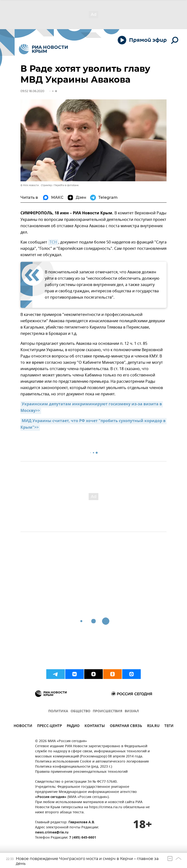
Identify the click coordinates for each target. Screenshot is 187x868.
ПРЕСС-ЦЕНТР (49, 726)
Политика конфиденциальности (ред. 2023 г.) (74, 767)
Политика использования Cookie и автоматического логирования (92, 762)
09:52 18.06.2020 (32, 91)
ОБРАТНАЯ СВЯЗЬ (126, 726)
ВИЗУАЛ (132, 711)
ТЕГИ (169, 726)
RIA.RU (153, 726)
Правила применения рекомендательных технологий (81, 772)
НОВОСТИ (23, 726)
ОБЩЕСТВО (80, 711)
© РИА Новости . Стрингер (36, 185)
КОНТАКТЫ (95, 726)
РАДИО (73, 726)
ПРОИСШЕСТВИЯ (108, 711)
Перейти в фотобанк (66, 185)
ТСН (53, 242)
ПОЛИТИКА (58, 711)
